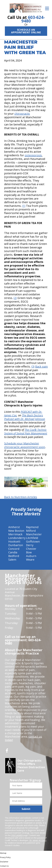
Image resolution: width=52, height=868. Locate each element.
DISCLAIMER (17, 835)
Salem (12, 560)
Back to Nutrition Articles (21, 497)
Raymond (32, 527)
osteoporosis (33, 155)
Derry (30, 545)
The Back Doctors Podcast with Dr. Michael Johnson (25, 417)
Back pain (42, 366)
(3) (33, 366)
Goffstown (33, 541)
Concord (14, 549)
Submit (26, 809)
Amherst (14, 527)
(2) (15, 298)
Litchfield (32, 538)
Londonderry (17, 538)
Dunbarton (16, 545)
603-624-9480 (33, 19)
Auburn (31, 556)
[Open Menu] (47, 8)
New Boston (16, 531)
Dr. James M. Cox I (38, 840)
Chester (31, 549)
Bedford (14, 556)
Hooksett (14, 541)
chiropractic (22, 114)
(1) (24, 206)
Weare (30, 560)
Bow (29, 552)
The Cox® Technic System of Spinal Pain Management (26, 432)
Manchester (34, 534)
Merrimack (15, 534)
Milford (31, 531)
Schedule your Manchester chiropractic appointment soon (25, 445)
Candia (13, 552)
